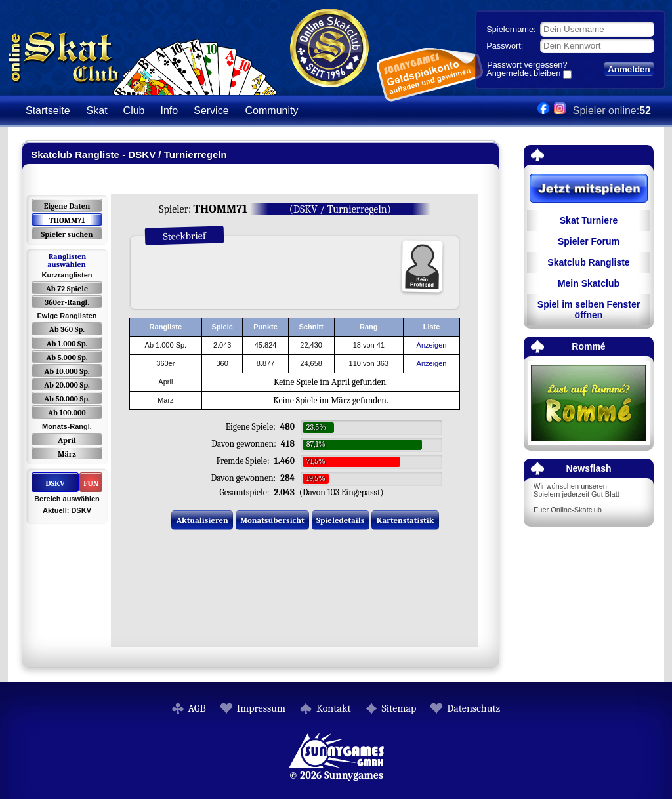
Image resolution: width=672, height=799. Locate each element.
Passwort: (505, 46)
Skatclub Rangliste (588, 262)
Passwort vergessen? (527, 65)
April (67, 440)
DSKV (55, 483)
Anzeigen (432, 345)
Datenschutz (473, 708)
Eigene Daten (67, 206)
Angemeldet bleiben (523, 74)
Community (272, 111)
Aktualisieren (202, 520)
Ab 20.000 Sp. (67, 385)
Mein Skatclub (589, 283)
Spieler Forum (589, 241)
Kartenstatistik (406, 520)
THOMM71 (67, 220)
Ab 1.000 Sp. (67, 344)
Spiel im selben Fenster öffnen (589, 310)
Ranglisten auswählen (67, 260)
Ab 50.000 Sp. (67, 399)
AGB (197, 708)
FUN (91, 483)
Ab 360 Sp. (67, 329)
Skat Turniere (589, 220)
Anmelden (629, 69)
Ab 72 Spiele (67, 289)
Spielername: (511, 29)
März (67, 454)
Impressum (261, 708)
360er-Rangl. (67, 302)
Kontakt (334, 708)
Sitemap (399, 708)
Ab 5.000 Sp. (67, 358)
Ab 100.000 (67, 413)
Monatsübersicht (272, 520)
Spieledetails (340, 520)
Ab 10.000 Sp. (67, 371)
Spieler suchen (67, 234)
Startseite (48, 111)
